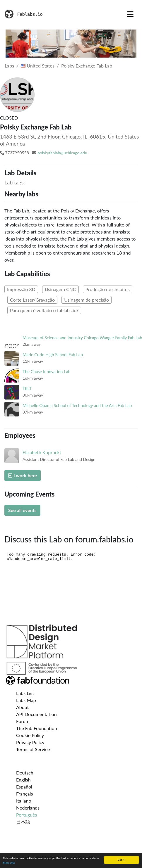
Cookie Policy (30, 735)
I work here (23, 475)
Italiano (24, 801)
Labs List (25, 693)
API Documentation (36, 714)
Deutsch (25, 773)
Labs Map (26, 700)
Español (24, 787)
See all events (22, 510)
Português (26, 815)
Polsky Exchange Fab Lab (87, 66)
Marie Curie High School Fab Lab (53, 355)
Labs (9, 66)
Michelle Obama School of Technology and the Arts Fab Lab (77, 406)
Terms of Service (33, 749)
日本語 (23, 822)
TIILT (27, 389)
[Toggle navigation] (130, 14)
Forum (23, 721)
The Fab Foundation (37, 728)
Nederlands (28, 808)
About (23, 707)
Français (24, 794)
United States (38, 66)
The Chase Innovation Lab (47, 372)
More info (9, 863)
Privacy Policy (30, 742)
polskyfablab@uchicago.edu (62, 153)
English (23, 780)
